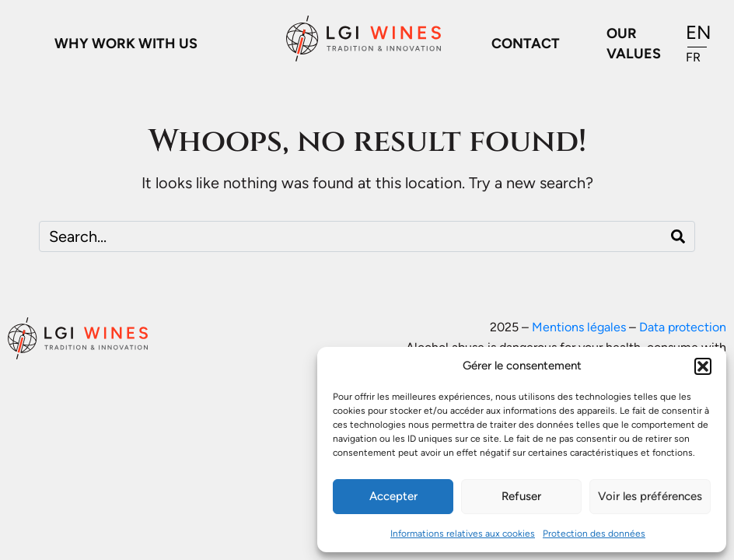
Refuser (521, 496)
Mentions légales (579, 327)
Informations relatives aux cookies (463, 534)
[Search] (678, 236)
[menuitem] (699, 33)
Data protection (683, 327)
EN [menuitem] (699, 32)
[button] (703, 366)
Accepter (393, 496)
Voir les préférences (650, 496)
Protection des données (594, 534)
